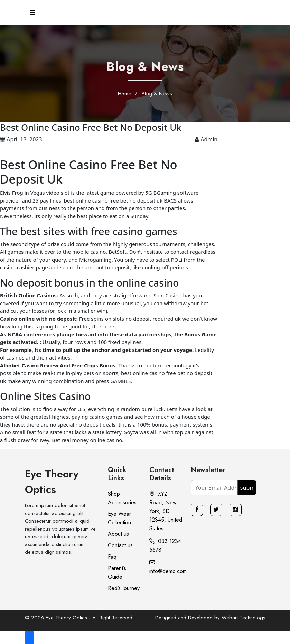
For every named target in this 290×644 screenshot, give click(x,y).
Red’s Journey (124, 588)
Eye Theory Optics (52, 482)
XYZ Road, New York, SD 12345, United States (166, 511)
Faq (112, 557)
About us (118, 534)
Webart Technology (244, 618)
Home (124, 94)
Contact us (120, 545)
